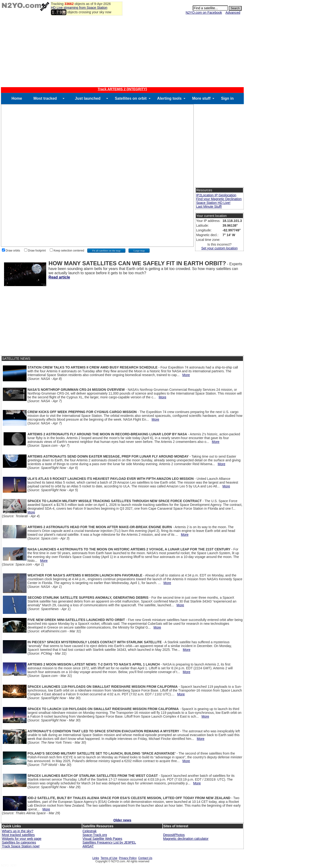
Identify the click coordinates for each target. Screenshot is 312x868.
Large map (139, 251)
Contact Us (145, 858)
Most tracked (45, 98)
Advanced (233, 13)
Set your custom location (219, 248)
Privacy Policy (128, 858)
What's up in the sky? (18, 831)
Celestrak (89, 831)
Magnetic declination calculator (186, 839)
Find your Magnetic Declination (219, 199)
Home (17, 98)
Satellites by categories (19, 842)
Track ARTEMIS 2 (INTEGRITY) (122, 89)
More (186, 375)
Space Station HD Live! (213, 203)
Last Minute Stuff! (209, 207)
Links (96, 858)
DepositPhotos (174, 835)
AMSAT (88, 846)
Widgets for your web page (22, 839)
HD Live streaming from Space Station (79, 8)
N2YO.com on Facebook (204, 13)
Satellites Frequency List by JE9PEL (109, 842)
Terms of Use (109, 858)
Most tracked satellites (18, 835)
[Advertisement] (122, 52)
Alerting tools (169, 98)
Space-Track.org (95, 835)
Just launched (88, 98)
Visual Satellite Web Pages (102, 839)
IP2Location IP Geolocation (216, 195)
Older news (122, 820)
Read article (59, 277)
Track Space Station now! (21, 846)
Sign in (227, 98)
